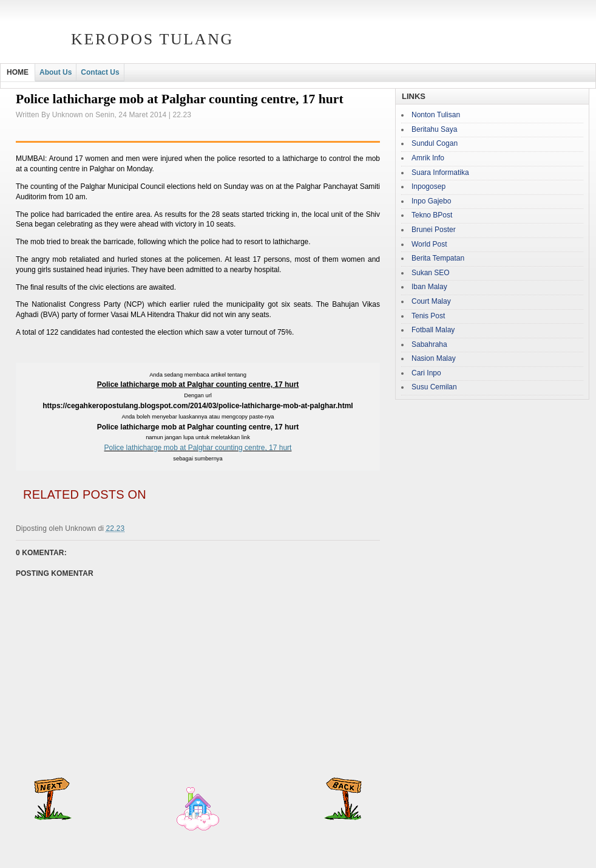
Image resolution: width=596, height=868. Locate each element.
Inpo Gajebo (431, 201)
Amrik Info (428, 158)
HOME (18, 72)
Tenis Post (428, 316)
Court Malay (431, 301)
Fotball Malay (433, 330)
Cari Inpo (426, 373)
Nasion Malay (434, 358)
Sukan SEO (431, 273)
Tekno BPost (432, 215)
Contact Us (100, 72)
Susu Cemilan (434, 387)
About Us (56, 72)
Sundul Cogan (435, 143)
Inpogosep (428, 186)
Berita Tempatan (438, 258)
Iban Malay (429, 287)
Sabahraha (429, 344)
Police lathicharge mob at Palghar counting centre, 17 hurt (198, 448)
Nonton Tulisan (436, 115)
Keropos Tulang (152, 39)
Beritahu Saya (434, 129)
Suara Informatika (440, 173)
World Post (429, 244)
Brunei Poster (434, 230)
